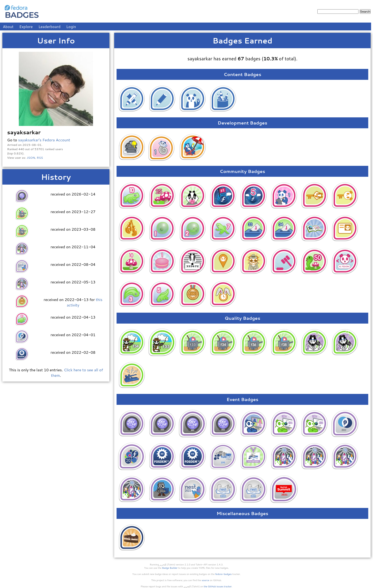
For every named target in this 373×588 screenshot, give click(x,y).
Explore (26, 26)
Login (71, 26)
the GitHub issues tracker (218, 586)
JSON (31, 158)
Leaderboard (50, 26)
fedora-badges (223, 574)
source (205, 580)
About (8, 26)
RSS (40, 158)
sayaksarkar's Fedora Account (44, 140)
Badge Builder (170, 568)
